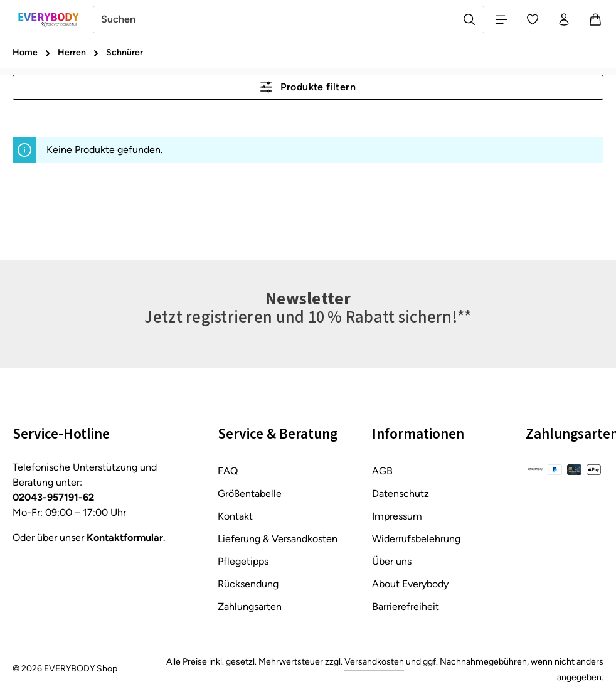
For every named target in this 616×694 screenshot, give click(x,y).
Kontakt (235, 516)
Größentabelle (250, 494)
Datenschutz (401, 494)
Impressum (397, 516)
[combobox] (274, 19)
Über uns (392, 561)
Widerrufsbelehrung (416, 539)
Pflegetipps (243, 561)
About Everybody (410, 584)
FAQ (228, 471)
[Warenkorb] (595, 19)
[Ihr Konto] (564, 19)
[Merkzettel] (533, 19)
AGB (382, 471)
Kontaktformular (125, 537)
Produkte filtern (308, 87)
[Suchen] (470, 19)
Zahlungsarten (250, 606)
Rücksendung (248, 584)
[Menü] (501, 19)
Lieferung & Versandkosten (278, 539)
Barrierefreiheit (406, 606)
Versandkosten (374, 662)
